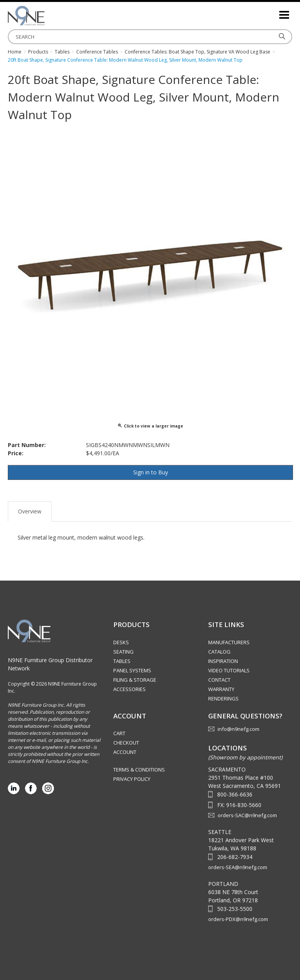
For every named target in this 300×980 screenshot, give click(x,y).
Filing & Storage (135, 680)
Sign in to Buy (151, 472)
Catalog (219, 652)
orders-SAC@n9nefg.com (247, 815)
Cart (119, 733)
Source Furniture (47, 16)
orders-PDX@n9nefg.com (238, 919)
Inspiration (223, 661)
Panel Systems (132, 670)
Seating (123, 652)
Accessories (129, 689)
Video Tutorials (229, 670)
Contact (219, 680)
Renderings (223, 698)
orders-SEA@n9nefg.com (238, 867)
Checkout (126, 743)
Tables (122, 661)
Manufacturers (229, 642)
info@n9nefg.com (238, 729)
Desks (121, 642)
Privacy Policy (132, 779)
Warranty (221, 689)
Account (125, 752)
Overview (30, 511)
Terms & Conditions (139, 770)
